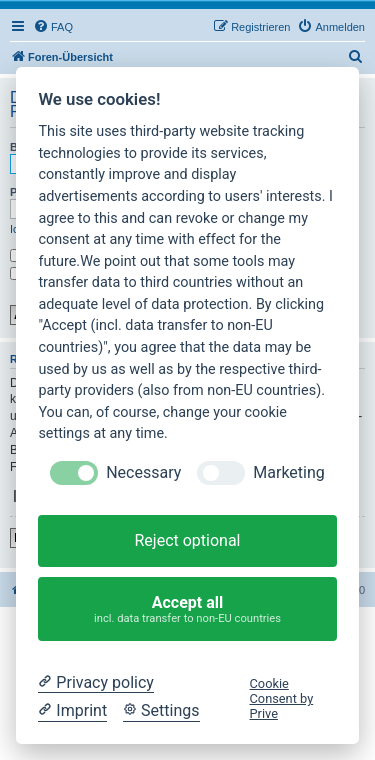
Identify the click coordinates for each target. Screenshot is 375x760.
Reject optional (187, 540)
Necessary (143, 472)
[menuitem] (53, 27)
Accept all (188, 609)
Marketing (288, 472)
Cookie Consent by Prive (282, 699)
